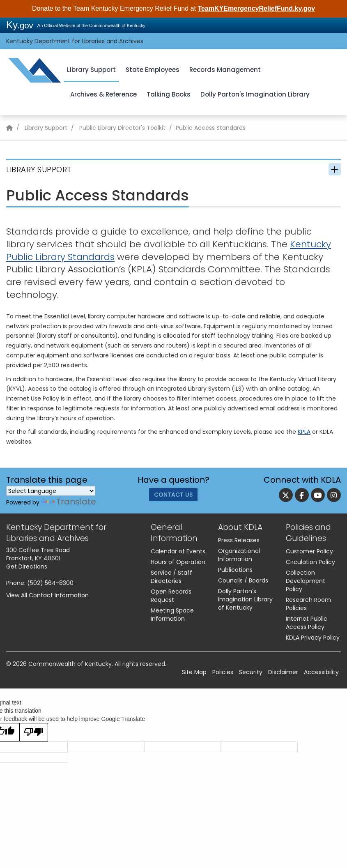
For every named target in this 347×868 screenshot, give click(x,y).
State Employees (153, 70)
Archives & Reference (103, 94)
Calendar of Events (178, 551)
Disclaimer (283, 672)
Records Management (225, 70)
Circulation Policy (310, 562)
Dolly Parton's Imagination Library (255, 94)
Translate (69, 502)
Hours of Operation (178, 562)
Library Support (91, 70)
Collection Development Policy (306, 581)
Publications (235, 570)
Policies (223, 672)
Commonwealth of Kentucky (70, 664)
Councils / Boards (243, 580)
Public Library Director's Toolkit (122, 128)
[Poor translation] (34, 732)
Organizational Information (239, 555)
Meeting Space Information (172, 615)
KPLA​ (304, 432)
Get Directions (27, 566)
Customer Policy (309, 551)
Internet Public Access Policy (307, 623)
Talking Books (169, 94)
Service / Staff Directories (171, 577)
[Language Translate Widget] (51, 491)
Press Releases (239, 540)
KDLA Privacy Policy (313, 638)
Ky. (20, 25)
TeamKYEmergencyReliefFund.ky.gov (256, 8)
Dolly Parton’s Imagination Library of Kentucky (245, 599)
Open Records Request (171, 596)
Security (251, 672)
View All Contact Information (47, 595)
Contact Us (173, 497)
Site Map (194, 672)
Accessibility (321, 672)
